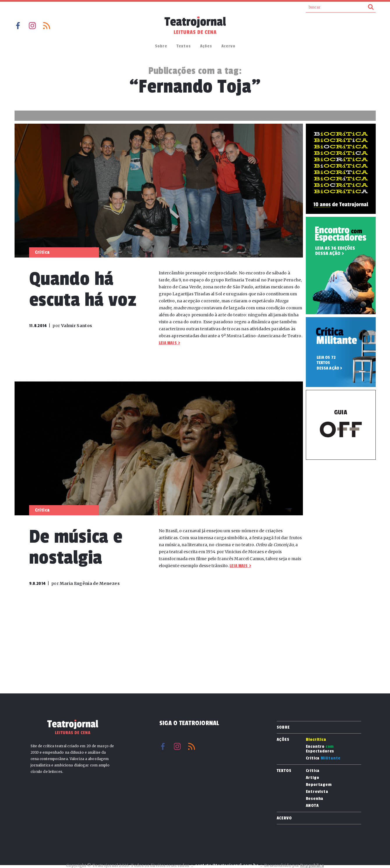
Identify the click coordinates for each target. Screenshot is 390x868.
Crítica (323, 758)
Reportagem (319, 785)
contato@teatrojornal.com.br (227, 866)
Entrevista (317, 792)
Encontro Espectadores (320, 749)
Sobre (161, 46)
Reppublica (312, 866)
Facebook (18, 26)
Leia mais (168, 343)
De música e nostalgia (76, 547)
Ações (206, 46)
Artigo (313, 778)
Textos (184, 46)
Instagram (32, 26)
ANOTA (312, 806)
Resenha (315, 799)
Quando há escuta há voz (83, 289)
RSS (47, 26)
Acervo (228, 46)
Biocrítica (316, 740)
